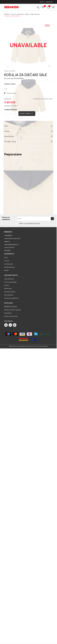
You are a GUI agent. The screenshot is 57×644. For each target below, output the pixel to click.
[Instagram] (10, 325)
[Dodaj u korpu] (27, 114)
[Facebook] (6, 325)
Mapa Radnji (8, 313)
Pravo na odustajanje (10, 282)
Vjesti (6, 258)
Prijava (42, 2)
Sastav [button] (28, 131)
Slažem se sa (29, 224)
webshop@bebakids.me (11, 245)
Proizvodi (13, 14)
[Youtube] (15, 325)
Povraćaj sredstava (10, 292)
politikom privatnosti (34, 223)
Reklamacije (8, 289)
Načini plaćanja (9, 295)
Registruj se (49, 2)
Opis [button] (28, 126)
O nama (7, 261)
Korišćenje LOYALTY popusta (13, 310)
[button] (48, 7)
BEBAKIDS (7, 14)
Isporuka (7, 285)
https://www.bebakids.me (19, 346)
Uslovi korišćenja (9, 279)
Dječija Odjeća (20, 14)
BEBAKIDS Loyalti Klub (11, 307)
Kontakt (6, 270)
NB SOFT (35, 346)
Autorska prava (9, 264)
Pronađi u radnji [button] (28, 142)
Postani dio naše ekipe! (11, 316)
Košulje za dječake (35, 14)
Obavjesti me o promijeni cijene (43, 99)
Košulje (27, 14)
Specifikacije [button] (28, 136)
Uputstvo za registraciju (11, 298)
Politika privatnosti (9, 267)
